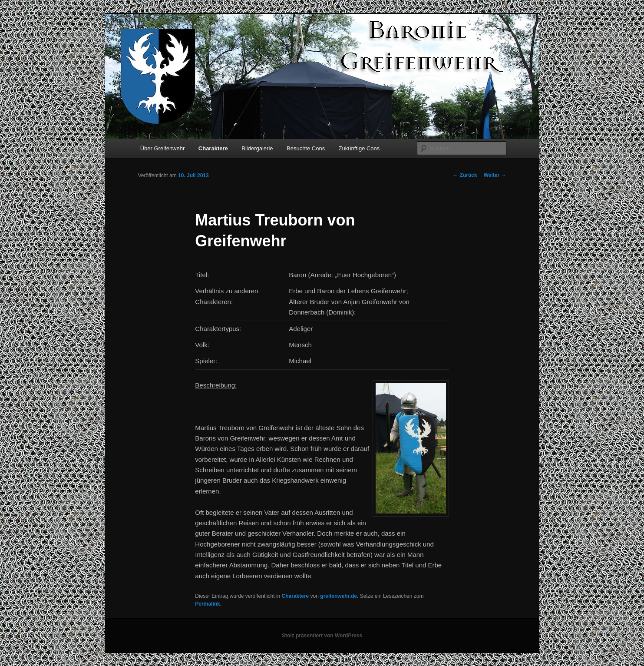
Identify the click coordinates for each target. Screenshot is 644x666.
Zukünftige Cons (359, 148)
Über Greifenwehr (163, 148)
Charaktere (213, 148)
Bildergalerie (257, 148)
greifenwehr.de (339, 596)
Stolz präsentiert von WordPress (322, 636)
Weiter (495, 175)
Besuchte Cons (306, 148)
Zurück (465, 175)
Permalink (207, 604)
